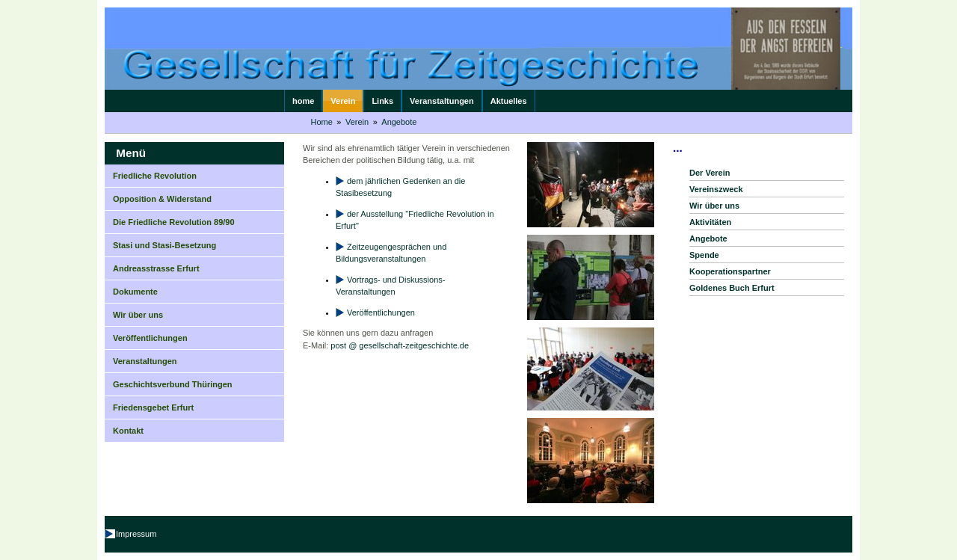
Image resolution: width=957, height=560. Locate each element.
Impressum (136, 534)
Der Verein (710, 173)
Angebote (399, 122)
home (303, 101)
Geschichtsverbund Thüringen (173, 384)
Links (382, 101)
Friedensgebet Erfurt (153, 407)
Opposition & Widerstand (162, 199)
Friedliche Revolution (155, 176)
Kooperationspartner (730, 271)
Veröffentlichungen (150, 338)
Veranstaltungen (442, 101)
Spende (704, 255)
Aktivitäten (710, 222)
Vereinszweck (716, 189)
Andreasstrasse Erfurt (156, 268)
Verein (343, 101)
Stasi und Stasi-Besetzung (164, 245)
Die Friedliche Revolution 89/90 (174, 222)
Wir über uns (138, 315)
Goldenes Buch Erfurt (732, 288)
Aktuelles (509, 101)
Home (322, 122)
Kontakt (128, 431)
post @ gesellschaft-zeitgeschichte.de (400, 345)
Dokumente (135, 292)
